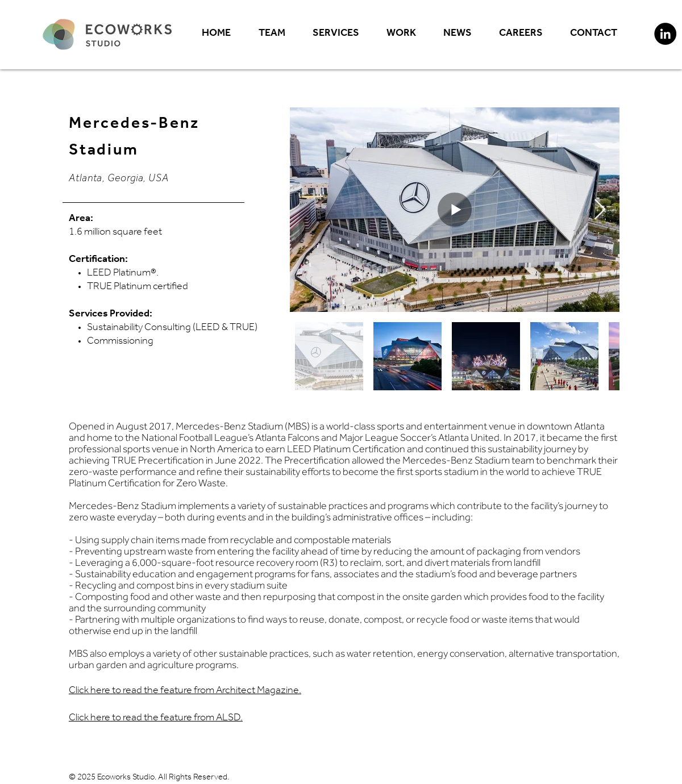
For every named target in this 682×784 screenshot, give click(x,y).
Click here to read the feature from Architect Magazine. (185, 691)
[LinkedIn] (665, 34)
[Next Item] (600, 210)
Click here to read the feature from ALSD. (156, 719)
